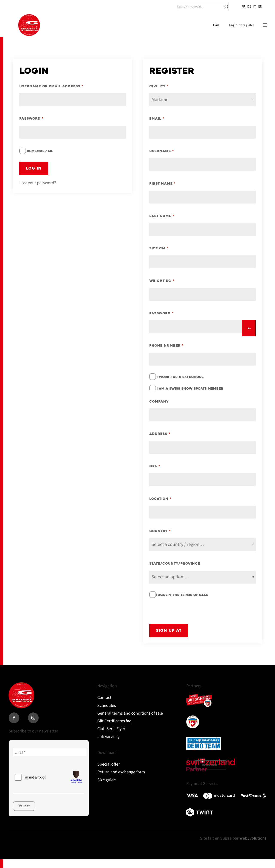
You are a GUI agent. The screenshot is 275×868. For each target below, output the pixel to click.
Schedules (107, 714)
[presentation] (182, 620)
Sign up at (169, 639)
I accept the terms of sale (182, 603)
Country (160, 540)
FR (243, 6)
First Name (163, 192)
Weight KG (162, 289)
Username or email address (51, 95)
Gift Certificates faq (114, 730)
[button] (260, 29)
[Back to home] (29, 29)
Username (162, 160)
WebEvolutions (253, 847)
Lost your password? (38, 192)
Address (160, 442)
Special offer (109, 773)
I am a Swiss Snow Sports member (190, 397)
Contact (104, 706)
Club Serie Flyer (111, 738)
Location (160, 507)
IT (255, 6)
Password (31, 127)
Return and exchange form (121, 781)
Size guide (107, 789)
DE (249, 6)
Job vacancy (108, 745)
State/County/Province (175, 572)
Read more (206, 709)
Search (226, 7)
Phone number (167, 354)
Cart (211, 29)
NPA (155, 475)
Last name (162, 225)
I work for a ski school (180, 385)
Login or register (237, 29)
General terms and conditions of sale (130, 722)
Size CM (159, 257)
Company (159, 410)
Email (157, 127)
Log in (34, 177)
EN (260, 6)
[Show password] (249, 337)
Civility (159, 95)
